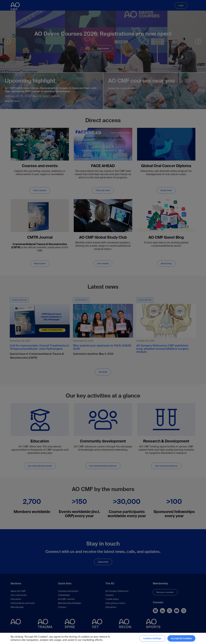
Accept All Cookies (181, 638)
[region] (103, 638)
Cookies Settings (152, 638)
